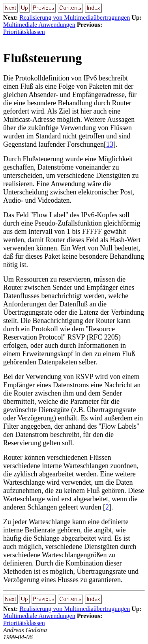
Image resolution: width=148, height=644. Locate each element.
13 (110, 144)
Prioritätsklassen (24, 32)
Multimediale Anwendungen (39, 25)
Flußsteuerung (42, 58)
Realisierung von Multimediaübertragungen (75, 18)
